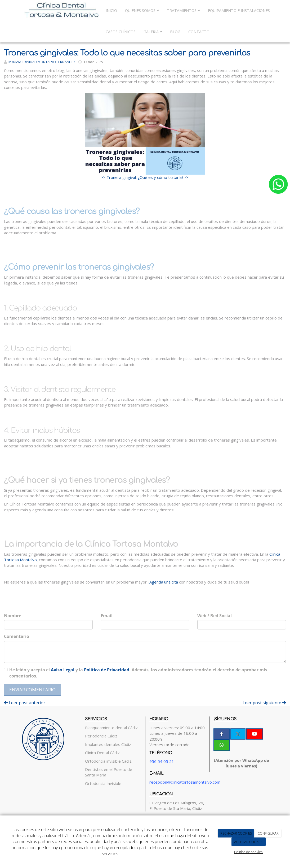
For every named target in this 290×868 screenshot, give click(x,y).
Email (107, 616)
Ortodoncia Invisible (103, 783)
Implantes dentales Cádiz (108, 744)
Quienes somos (142, 10)
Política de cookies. (249, 852)
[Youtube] (254, 734)
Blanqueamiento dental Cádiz (111, 728)
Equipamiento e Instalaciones (239, 10)
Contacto (199, 32)
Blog (175, 32)
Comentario (17, 636)
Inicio (111, 10)
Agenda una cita (164, 582)
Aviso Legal (63, 670)
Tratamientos (183, 10)
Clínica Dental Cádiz (102, 753)
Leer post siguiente (264, 703)
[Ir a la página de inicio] (51, 11)
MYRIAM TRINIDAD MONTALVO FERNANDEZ (42, 62)
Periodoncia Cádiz (101, 736)
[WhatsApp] (222, 745)
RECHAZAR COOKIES (236, 833)
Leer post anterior (25, 703)
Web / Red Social (215, 616)
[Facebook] (222, 734)
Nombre (13, 616)
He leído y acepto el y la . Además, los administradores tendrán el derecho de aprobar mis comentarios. (138, 673)
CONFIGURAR (268, 833)
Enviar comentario (32, 690)
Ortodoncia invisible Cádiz (108, 761)
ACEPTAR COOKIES (249, 842)
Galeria (153, 32)
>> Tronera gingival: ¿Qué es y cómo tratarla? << (145, 177)
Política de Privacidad (107, 670)
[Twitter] (238, 734)
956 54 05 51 (162, 761)
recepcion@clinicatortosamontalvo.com (185, 782)
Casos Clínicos (121, 32)
